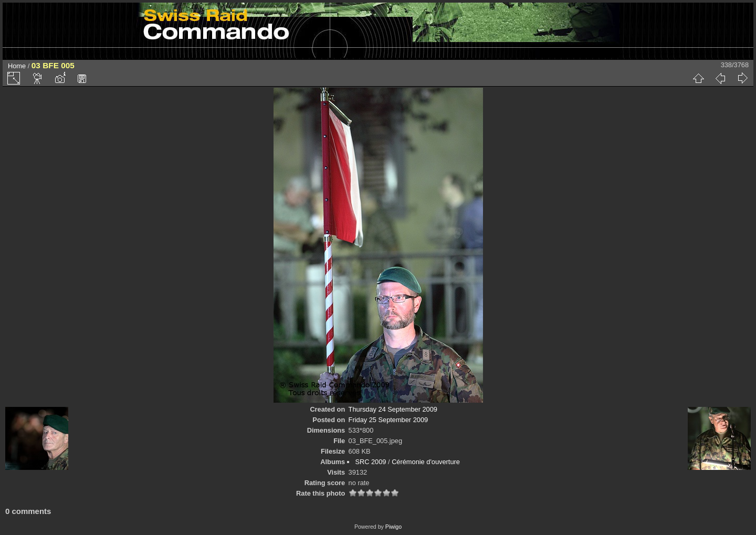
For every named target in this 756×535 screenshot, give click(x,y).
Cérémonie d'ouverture (426, 462)
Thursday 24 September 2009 (393, 409)
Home (17, 66)
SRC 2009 (370, 462)
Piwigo (393, 527)
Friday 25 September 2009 (388, 420)
